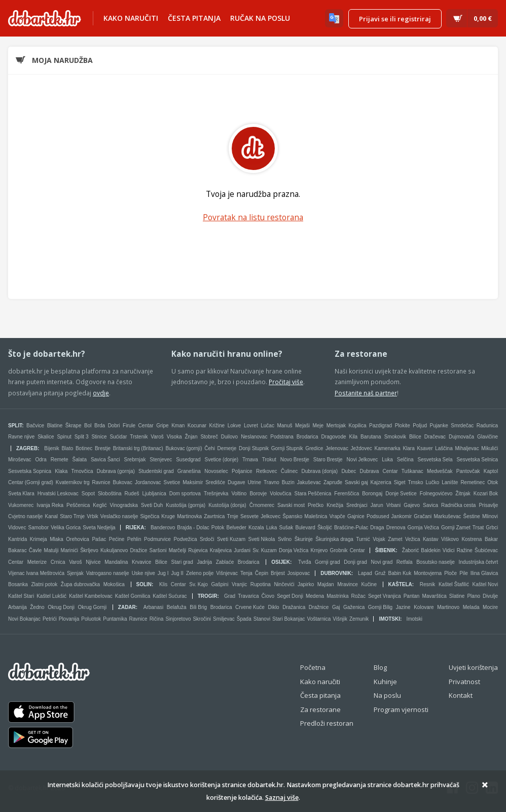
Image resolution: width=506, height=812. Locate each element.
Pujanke (439, 426)
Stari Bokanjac (288, 619)
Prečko (316, 505)
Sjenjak (75, 573)
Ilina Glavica (484, 573)
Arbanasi (153, 607)
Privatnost (464, 682)
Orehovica (78, 539)
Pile (464, 573)
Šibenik (386, 550)
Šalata (80, 460)
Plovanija (69, 619)
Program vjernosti (401, 709)
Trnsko (415, 482)
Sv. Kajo (198, 584)
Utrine (254, 482)
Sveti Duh (152, 505)
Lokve (234, 426)
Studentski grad (156, 471)
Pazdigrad (381, 426)
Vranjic (239, 584)
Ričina (157, 619)
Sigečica (150, 516)
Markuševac (447, 516)
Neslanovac (254, 437)
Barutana (371, 437)
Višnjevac (227, 573)
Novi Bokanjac (24, 619)
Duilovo (229, 437)
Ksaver (425, 448)
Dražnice (319, 607)
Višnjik (340, 619)
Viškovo (450, 539)
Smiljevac (224, 619)
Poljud (420, 426)
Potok (218, 528)
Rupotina (261, 584)
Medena (315, 596)
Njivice (93, 562)
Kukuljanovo (114, 550)
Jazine (403, 607)
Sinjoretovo (178, 619)
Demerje (227, 448)
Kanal (52, 516)
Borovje (258, 494)
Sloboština (110, 494)
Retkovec (267, 471)
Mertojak (336, 426)
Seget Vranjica (385, 596)
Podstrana (282, 437)
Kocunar (197, 426)
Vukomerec (21, 505)
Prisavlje (488, 505)
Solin (144, 584)
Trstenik (139, 437)
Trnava (250, 460)
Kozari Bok (486, 494)
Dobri (114, 426)
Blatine (55, 426)
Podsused (378, 516)
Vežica (412, 539)
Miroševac (20, 460)
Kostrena (472, 539)
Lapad (365, 573)
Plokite (403, 426)
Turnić (363, 539)
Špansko (292, 516)
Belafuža (177, 607)
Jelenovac (337, 448)
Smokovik (395, 437)
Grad (230, 596)
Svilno (285, 539)
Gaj (336, 607)
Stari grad (182, 562)
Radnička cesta (458, 505)
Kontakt (461, 695)
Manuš (284, 426)
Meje (318, 426)
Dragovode (334, 437)
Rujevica (198, 550)
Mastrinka (337, 596)
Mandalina (116, 562)
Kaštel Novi (485, 584)
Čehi (210, 448)
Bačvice (35, 426)
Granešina (189, 471)
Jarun (377, 505)
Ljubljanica (154, 494)
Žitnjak (463, 494)
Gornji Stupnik (287, 448)
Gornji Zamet (456, 528)
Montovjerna (428, 573)
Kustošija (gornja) (186, 505)
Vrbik (92, 516)
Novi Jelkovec (363, 460)
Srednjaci (357, 505)
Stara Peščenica (313, 494)
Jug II (177, 573)
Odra (41, 460)
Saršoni (158, 550)
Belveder (236, 528)
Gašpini (220, 584)
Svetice (172, 482)
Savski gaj (356, 482)
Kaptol (491, 471)
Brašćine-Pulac (351, 528)
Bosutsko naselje (436, 562)
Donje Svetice (401, 494)
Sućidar (118, 437)
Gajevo (412, 505)
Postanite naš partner (366, 393)
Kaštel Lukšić (51, 596)
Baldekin (430, 550)
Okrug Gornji (93, 607)
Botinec (84, 448)
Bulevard (305, 528)
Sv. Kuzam (265, 550)
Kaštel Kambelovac (91, 596)
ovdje (101, 393)
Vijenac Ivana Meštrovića (36, 573)
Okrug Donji (61, 607)
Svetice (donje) (221, 460)
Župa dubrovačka (80, 584)
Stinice (99, 437)
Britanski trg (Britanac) (138, 448)
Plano (474, 596)
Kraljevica (221, 550)
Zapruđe (333, 482)
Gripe (162, 426)
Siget (400, 482)
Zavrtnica (214, 516)
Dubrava (370, 471)
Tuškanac (412, 471)
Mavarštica (434, 596)
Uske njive (143, 573)
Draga (377, 528)
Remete (60, 460)
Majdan (326, 584)
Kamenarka (388, 448)
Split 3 (82, 437)
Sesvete (249, 516)
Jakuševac (309, 482)
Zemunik (359, 619)
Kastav (431, 539)
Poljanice (242, 471)
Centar (146, 426)
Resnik (428, 584)
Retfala (405, 562)
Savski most (291, 505)
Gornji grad (327, 562)
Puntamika (115, 619)
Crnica (58, 562)
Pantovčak (468, 471)
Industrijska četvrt (478, 562)
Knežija (335, 505)
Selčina (405, 460)
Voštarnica (319, 619)
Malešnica (316, 516)
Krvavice (141, 562)
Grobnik (338, 550)
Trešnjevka (216, 494)
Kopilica (358, 426)
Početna (313, 667)
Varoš (157, 437)
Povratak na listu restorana (253, 217)
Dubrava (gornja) (116, 471)
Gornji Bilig (380, 607)
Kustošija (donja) (227, 505)
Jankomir (402, 516)
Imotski (389, 619)
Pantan (412, 596)
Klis (163, 584)
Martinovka (189, 516)
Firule (129, 426)
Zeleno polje (200, 573)
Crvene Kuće (250, 607)
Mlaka (57, 539)
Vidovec (17, 528)
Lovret (251, 426)
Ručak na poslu (260, 18)
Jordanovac (148, 482)
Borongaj (372, 494)
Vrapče (337, 516)
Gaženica (354, 607)
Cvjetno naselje (25, 516)
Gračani (423, 516)
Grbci (492, 528)
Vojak (379, 539)
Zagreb (27, 448)
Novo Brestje (295, 460)
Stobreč (209, 437)
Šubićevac (486, 550)
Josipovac (299, 573)
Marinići (69, 550)
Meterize (37, 562)
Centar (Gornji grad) (31, 482)
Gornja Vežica (423, 528)
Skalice (46, 437)
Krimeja (39, 539)
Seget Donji (290, 596)
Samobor (39, 528)
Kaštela (400, 584)
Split (15, 426)
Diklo (273, 607)
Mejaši (302, 426)
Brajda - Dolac (193, 528)
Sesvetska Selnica (477, 460)
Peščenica (78, 505)
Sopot (88, 494)
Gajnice (356, 516)
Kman (178, 426)
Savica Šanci (105, 460)
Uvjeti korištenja (473, 667)
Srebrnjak (135, 460)
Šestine (471, 516)
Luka (387, 460)
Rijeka (135, 528)
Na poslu (387, 695)
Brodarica (308, 437)
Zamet (395, 539)
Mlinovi (490, 516)
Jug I (163, 573)
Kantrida (17, 539)
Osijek (281, 562)
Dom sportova (185, 494)
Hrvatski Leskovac (58, 494)
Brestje (103, 448)
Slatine (457, 596)
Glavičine (487, 437)
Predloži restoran (327, 723)
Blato (67, 448)
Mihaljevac (467, 448)
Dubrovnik (336, 573)
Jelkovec (270, 516)
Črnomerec (262, 505)
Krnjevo (319, 550)
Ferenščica (347, 494)
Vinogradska (123, 505)
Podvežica (185, 539)
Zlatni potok (45, 584)
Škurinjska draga (334, 539)
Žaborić (410, 550)
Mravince (348, 584)
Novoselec (216, 471)
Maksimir (193, 482)
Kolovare (424, 607)
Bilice (415, 437)
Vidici (449, 550)
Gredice (314, 448)
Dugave (236, 482)
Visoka (174, 437)
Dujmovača (461, 437)
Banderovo (163, 528)
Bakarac (17, 550)
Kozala (256, 528)
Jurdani (242, 550)
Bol (88, 426)
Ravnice (101, 482)
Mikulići (490, 448)
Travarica (248, 596)
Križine (217, 426)
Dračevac (435, 437)
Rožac (358, 596)
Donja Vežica (294, 550)
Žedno (37, 607)
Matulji (51, 550)
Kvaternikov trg (73, 482)
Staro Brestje (328, 460)
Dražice (139, 550)
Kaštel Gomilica (133, 596)
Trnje (232, 516)
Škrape (74, 426)
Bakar (491, 539)
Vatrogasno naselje (108, 573)
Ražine (465, 550)
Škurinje (304, 539)
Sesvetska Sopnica (30, 471)
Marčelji (177, 550)
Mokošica (114, 584)
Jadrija (205, 562)
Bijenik (51, 448)
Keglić (100, 505)
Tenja (246, 573)
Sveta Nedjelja (99, 528)
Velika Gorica (66, 528)
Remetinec (473, 482)
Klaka (61, 471)
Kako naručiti (131, 18)
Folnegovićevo (436, 494)
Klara (408, 448)
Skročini (202, 619)
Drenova (396, 528)
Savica (430, 505)
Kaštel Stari (21, 596)
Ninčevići (284, 584)
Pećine (117, 539)
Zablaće (225, 562)
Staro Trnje (72, 516)
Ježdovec (362, 448)
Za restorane (320, 709)
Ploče (450, 573)
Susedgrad (188, 460)
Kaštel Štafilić (454, 584)
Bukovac (123, 482)
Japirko (306, 584)
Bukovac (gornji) (184, 448)
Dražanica (294, 607)
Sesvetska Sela (435, 460)
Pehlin (134, 539)
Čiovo (268, 596)
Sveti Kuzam (231, 539)
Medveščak (440, 471)
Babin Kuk (400, 573)
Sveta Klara (21, 494)
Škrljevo (89, 550)
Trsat (478, 528)
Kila (353, 437)
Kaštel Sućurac (170, 596)
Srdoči (207, 539)
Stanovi (262, 619)
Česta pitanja (194, 18)
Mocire (490, 607)
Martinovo (448, 607)
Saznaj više (282, 798)
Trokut (269, 460)
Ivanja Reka (50, 505)
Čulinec (289, 471)
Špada (244, 619)
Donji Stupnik (254, 448)
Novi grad (382, 562)
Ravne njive (21, 437)
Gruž (380, 573)
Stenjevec (161, 460)
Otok (493, 482)
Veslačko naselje (119, 516)
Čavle (35, 550)
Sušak (286, 528)
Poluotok (91, 619)
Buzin (288, 482)
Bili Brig (198, 607)
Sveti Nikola (262, 539)
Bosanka (18, 584)
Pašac (99, 539)
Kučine (369, 584)
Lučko (433, 482)
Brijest (278, 573)
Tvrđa (305, 562)
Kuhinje (385, 682)
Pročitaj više (286, 382)
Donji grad (355, 562)
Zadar (127, 607)
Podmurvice (157, 539)
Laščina (444, 448)
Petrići (50, 619)
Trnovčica (82, 471)
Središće (215, 482)
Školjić (325, 528)
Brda (100, 426)
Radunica (487, 426)
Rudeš (132, 494)
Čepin (262, 573)
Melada (471, 607)
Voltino (239, 494)
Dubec (349, 471)
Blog (380, 667)
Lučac (267, 426)
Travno (272, 482)
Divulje (490, 596)
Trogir (208, 596)
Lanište (450, 482)
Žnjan (191, 437)
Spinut (64, 437)
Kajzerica (381, 482)
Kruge (168, 516)
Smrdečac (462, 426)
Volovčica (280, 494)
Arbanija (17, 607)
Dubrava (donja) (319, 471)
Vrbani (394, 505)
